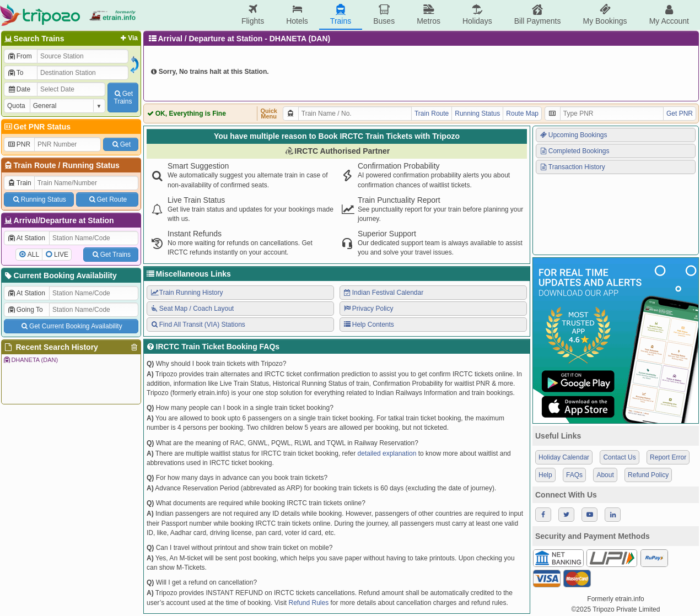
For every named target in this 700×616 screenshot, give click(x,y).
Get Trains (111, 255)
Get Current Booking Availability (71, 326)
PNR (19, 144)
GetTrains (123, 98)
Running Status (91, 165)
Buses (384, 15)
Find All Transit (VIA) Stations (198, 325)
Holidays (477, 15)
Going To (25, 310)
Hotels (297, 15)
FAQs (574, 475)
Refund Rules (308, 603)
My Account (669, 15)
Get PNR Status (37, 127)
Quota (16, 106)
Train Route (35, 165)
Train (19, 183)
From (20, 56)
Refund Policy (648, 475)
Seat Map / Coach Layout (192, 309)
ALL (33, 255)
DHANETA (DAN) (30, 360)
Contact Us (619, 457)
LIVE (61, 255)
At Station (26, 238)
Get (121, 144)
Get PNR (680, 114)
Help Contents (368, 325)
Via (128, 38)
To (15, 73)
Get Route (107, 199)
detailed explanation (387, 453)
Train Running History (186, 293)
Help (545, 475)
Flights (253, 15)
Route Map (522, 114)
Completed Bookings (574, 151)
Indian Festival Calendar (383, 293)
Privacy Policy (368, 309)
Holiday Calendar (564, 457)
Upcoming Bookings (573, 135)
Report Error (668, 457)
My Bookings (605, 15)
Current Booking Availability (60, 275)
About (605, 475)
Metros (429, 15)
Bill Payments (538, 15)
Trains (341, 15)
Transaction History (572, 167)
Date (19, 89)
